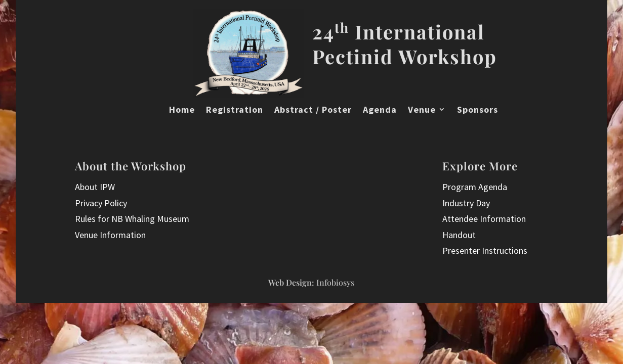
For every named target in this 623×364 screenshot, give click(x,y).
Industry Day (466, 203)
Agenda (380, 110)
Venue (422, 110)
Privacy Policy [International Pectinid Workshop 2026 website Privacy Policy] (101, 203)
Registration (235, 110)
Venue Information (110, 235)
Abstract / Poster (313, 110)
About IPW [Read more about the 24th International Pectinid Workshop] (95, 187)
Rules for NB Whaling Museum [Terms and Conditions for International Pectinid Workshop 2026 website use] (132, 219)
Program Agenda (475, 187)
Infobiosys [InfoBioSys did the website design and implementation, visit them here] (335, 282)
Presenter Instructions (485, 251)
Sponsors (477, 110)
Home (182, 110)
